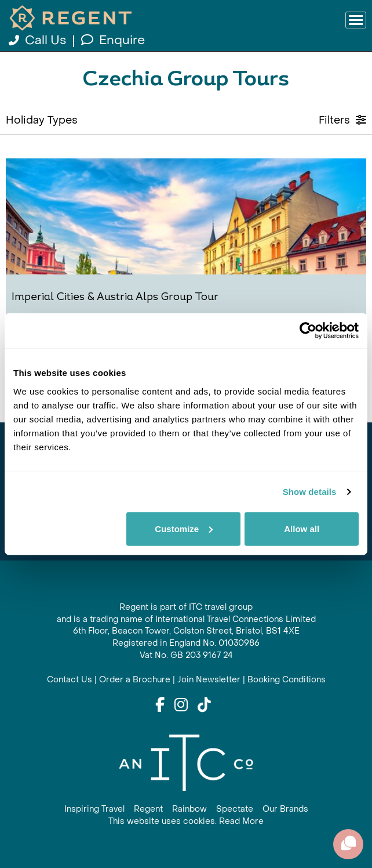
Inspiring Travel (94, 809)
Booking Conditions (287, 680)
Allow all (302, 528)
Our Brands (285, 809)
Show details (310, 492)
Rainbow (189, 809)
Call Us (39, 40)
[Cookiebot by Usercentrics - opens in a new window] (308, 331)
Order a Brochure (135, 680)
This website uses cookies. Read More (186, 821)
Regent (148, 809)
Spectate (235, 809)
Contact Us (70, 680)
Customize (184, 528)
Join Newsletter (209, 680)
